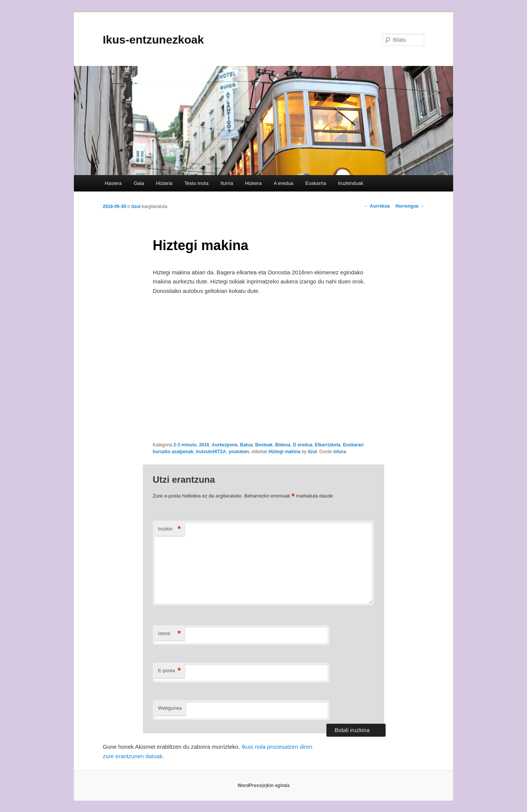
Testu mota (196, 183)
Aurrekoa (377, 206)
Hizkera (253, 183)
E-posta (169, 671)
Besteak (264, 445)
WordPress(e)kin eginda (263, 785)
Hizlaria (164, 183)
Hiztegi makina (284, 452)
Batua (246, 445)
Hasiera (113, 183)
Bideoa (283, 445)
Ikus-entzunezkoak (153, 40)
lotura (340, 452)
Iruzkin (169, 529)
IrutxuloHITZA (211, 452)
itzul (136, 207)
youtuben (239, 452)
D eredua (302, 445)
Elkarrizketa (327, 445)
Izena (169, 634)
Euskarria (316, 183)
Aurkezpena (224, 445)
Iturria (227, 183)
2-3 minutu (185, 445)
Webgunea (170, 708)
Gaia (139, 183)
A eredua (284, 183)
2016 (204, 445)
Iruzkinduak (351, 183)
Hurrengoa (410, 206)
